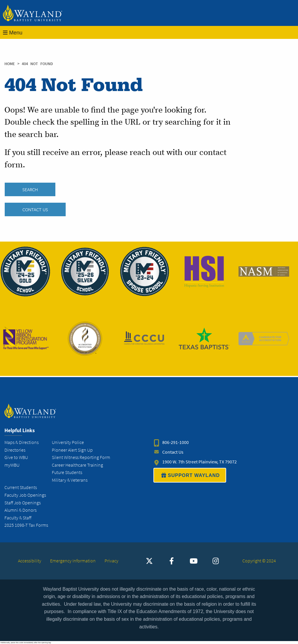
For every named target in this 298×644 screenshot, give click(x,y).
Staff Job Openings (23, 503)
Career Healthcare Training (77, 465)
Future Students (67, 472)
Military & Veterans (70, 480)
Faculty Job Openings (25, 495)
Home (10, 64)
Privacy (111, 561)
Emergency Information (73, 561)
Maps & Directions (21, 442)
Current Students (21, 488)
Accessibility (30, 561)
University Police (68, 442)
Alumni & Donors (20, 510)
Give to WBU (16, 457)
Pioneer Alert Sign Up (72, 450)
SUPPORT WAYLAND (190, 475)
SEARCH (30, 189)
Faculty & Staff (18, 518)
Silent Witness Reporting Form (81, 457)
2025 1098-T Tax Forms (26, 525)
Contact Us (35, 209)
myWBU (12, 465)
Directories (15, 450)
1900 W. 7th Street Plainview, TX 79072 (200, 462)
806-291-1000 (176, 442)
